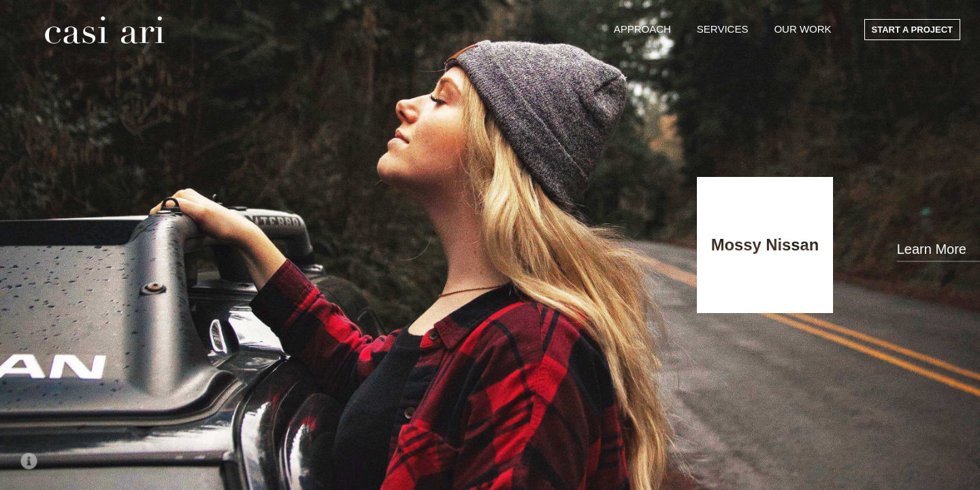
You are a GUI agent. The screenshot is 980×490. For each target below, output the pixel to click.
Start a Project (912, 30)
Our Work (802, 29)
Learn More (932, 249)
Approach (642, 29)
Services (723, 29)
